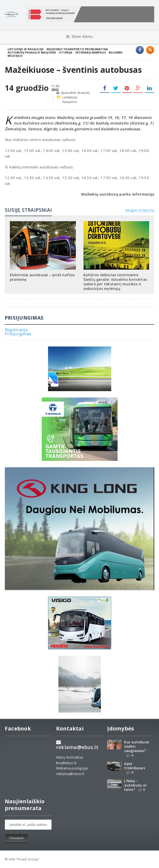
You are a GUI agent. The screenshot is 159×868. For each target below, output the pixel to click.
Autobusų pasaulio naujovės (32, 52)
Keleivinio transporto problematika (77, 49)
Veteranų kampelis (91, 52)
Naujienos (70, 102)
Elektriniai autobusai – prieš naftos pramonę (42, 277)
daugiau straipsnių (140, 210)
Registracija (16, 330)
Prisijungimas (18, 334)
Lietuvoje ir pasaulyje (26, 49)
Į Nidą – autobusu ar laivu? (135, 785)
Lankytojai (70, 97)
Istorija (66, 52)
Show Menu (79, 36)
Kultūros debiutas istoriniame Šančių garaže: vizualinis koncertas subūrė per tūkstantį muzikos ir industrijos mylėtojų (115, 282)
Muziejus (15, 56)
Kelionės (116, 52)
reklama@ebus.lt (77, 747)
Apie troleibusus (134, 766)
